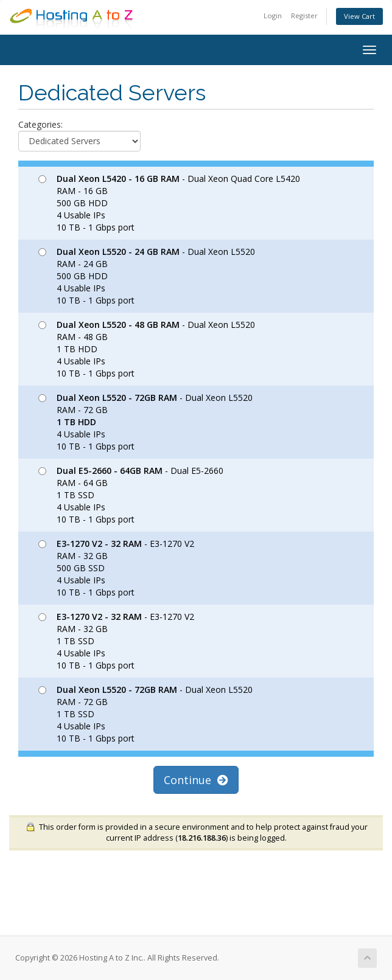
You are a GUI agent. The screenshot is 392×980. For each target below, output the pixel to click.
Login (273, 16)
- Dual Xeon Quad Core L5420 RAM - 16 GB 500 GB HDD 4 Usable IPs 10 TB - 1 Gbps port (169, 203)
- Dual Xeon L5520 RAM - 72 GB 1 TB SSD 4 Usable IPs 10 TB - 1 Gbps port (145, 714)
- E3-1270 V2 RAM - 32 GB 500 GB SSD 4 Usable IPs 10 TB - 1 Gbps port (116, 568)
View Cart (359, 16)
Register (304, 16)
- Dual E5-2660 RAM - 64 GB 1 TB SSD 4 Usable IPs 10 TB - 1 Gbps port (131, 495)
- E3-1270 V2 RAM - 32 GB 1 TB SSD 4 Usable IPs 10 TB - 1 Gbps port (116, 641)
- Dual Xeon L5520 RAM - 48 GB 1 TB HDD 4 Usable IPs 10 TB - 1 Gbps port (147, 349)
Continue (196, 780)
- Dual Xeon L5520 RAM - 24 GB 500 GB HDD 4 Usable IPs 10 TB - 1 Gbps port (147, 276)
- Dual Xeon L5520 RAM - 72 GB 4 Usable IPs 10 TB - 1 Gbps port (145, 422)
